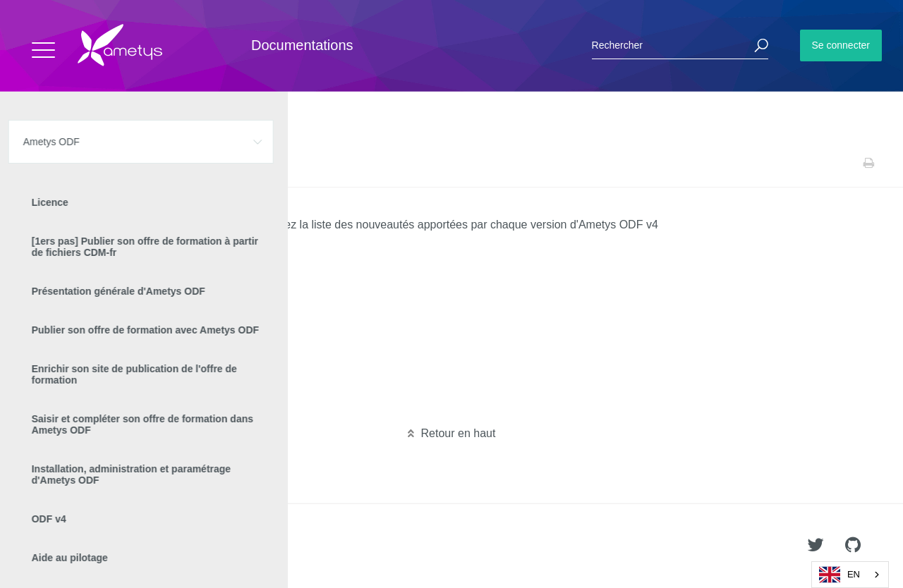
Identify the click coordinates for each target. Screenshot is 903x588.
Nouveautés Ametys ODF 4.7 (117, 295)
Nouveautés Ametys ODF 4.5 (117, 340)
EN (840, 575)
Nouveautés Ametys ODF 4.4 (117, 362)
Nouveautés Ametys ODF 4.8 (117, 272)
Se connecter (841, 45)
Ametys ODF (93, 163)
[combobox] (850, 575)
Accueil (42, 163)
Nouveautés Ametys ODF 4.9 (117, 250)
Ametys (93, 546)
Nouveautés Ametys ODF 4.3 (117, 385)
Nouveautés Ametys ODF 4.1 (117, 408)
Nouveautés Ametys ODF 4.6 (117, 317)
